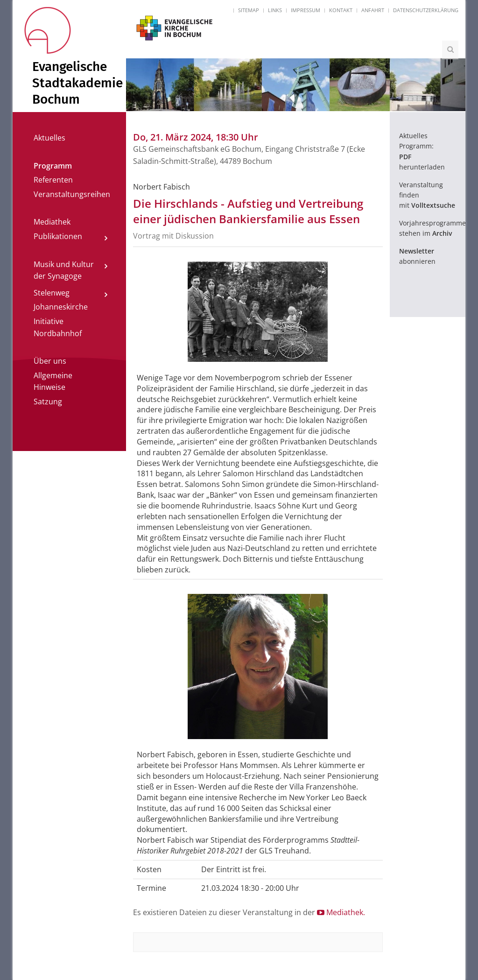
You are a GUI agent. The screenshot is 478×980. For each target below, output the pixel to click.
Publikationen (58, 236)
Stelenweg (52, 293)
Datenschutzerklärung (426, 10)
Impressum (306, 10)
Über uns (50, 361)
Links (275, 10)
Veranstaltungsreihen (72, 194)
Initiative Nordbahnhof (58, 327)
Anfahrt (373, 10)
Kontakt (341, 10)
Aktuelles (49, 138)
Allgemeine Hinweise (53, 381)
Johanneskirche (61, 307)
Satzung (48, 402)
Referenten (53, 180)
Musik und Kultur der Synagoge (64, 270)
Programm (53, 166)
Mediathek (52, 222)
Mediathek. (341, 912)
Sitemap (249, 10)
